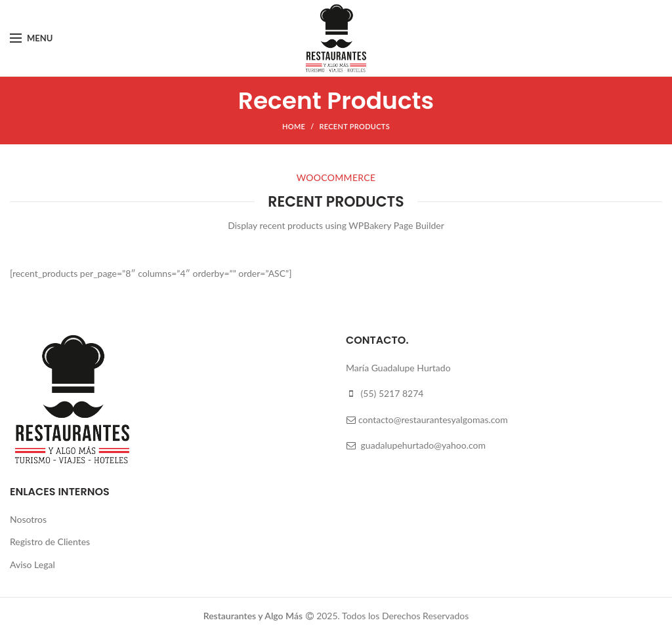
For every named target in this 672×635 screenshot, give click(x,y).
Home (294, 126)
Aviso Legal (32, 564)
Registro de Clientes (50, 542)
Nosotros (28, 519)
